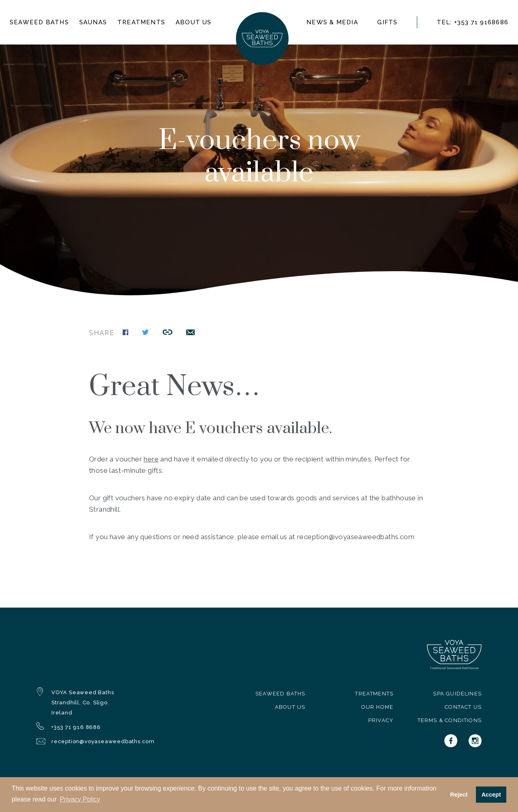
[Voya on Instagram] (475, 741)
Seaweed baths (39, 22)
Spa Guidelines (457, 694)
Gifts (387, 22)
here (151, 459)
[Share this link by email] (190, 333)
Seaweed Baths (280, 694)
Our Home (377, 707)
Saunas (93, 22)
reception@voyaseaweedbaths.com (103, 741)
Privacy (381, 720)
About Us (290, 707)
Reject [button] (459, 795)
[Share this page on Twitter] (145, 333)
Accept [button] (491, 795)
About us (194, 22)
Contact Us (463, 707)
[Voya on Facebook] (451, 741)
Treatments (141, 22)
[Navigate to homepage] (262, 38)
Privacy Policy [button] (80, 799)
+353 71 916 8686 (76, 727)
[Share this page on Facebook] (125, 333)
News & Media (332, 22)
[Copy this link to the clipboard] (168, 333)
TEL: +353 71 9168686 (472, 22)
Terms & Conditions (450, 720)
